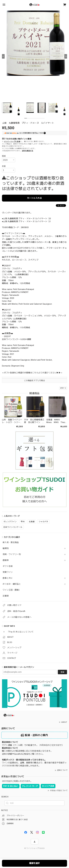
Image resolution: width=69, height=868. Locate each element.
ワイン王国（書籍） (12, 590)
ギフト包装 (8, 566)
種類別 (6, 548)
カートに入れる (34, 198)
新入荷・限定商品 (11, 542)
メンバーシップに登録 (12, 141)
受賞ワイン (8, 572)
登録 (62, 672)
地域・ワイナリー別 (12, 554)
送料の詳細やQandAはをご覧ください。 (23, 754)
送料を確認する (28, 151)
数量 (4, 166)
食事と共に (8, 578)
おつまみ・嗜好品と (12, 584)
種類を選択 (34, 863)
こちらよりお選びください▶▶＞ (47, 373)
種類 (4, 156)
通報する (63, 388)
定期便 (6, 596)
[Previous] (3, 56)
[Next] (66, 56)
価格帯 (6, 560)
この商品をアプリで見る (34, 380)
